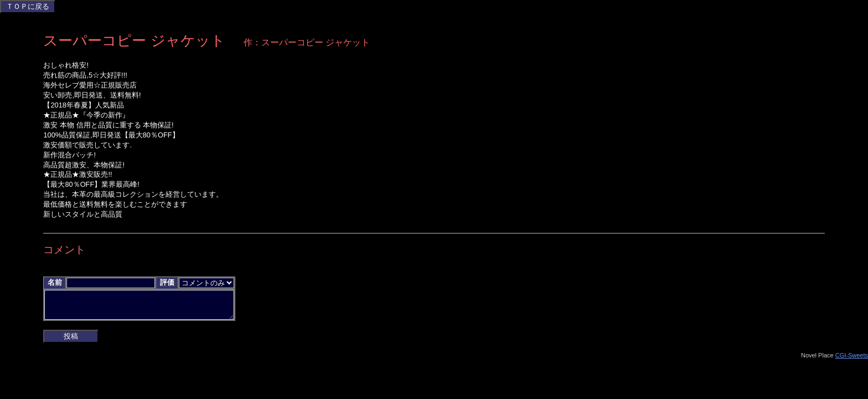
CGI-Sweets (852, 360)
